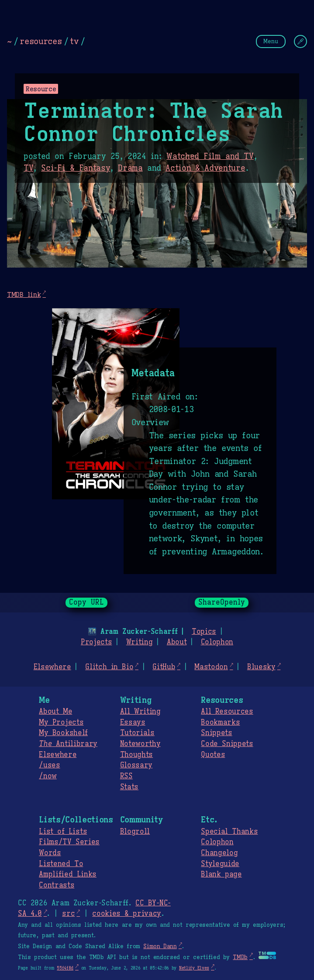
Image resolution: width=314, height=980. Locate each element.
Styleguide (220, 864)
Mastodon (211, 667)
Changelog (219, 853)
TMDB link (24, 294)
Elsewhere (52, 667)
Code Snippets (227, 744)
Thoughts (136, 755)
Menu (271, 41)
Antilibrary (68, 744)
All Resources (227, 712)
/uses (49, 765)
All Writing (140, 712)
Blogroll (135, 832)
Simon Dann (160, 946)
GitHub (164, 667)
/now (48, 776)
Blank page (221, 874)
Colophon (217, 642)
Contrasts (57, 885)
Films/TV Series (69, 842)
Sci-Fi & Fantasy (76, 168)
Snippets (216, 733)
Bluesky (261, 667)
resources (41, 41)
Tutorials (137, 733)
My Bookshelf (63, 733)
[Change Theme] (300, 41)
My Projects (61, 722)
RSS (126, 776)
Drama (130, 168)
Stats (129, 787)
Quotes (213, 755)
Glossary (136, 765)
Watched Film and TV (210, 156)
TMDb (240, 957)
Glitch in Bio (109, 667)
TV (28, 168)
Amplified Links (68, 874)
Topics (204, 632)
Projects (96, 642)
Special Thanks (229, 832)
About (177, 642)
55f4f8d (65, 968)
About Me (55, 712)
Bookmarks (220, 722)
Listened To (61, 864)
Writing (140, 642)
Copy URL (86, 602)
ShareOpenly (222, 602)
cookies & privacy (127, 914)
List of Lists (63, 832)
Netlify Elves (194, 968)
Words (50, 853)
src (68, 914)
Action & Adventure (205, 168)
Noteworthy (140, 744)
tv (74, 41)
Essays (133, 722)
